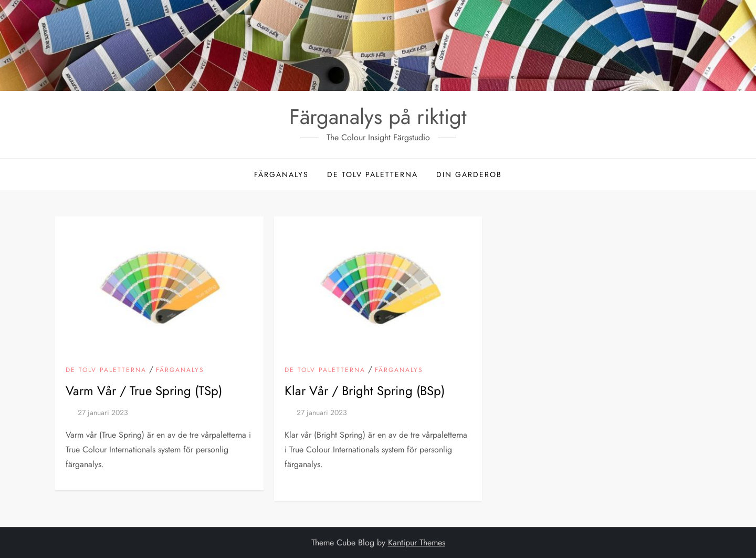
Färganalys (281, 174)
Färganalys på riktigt (378, 117)
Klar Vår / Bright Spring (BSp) (365, 391)
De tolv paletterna (372, 174)
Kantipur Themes (417, 542)
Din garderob (469, 174)
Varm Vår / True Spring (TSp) (144, 391)
